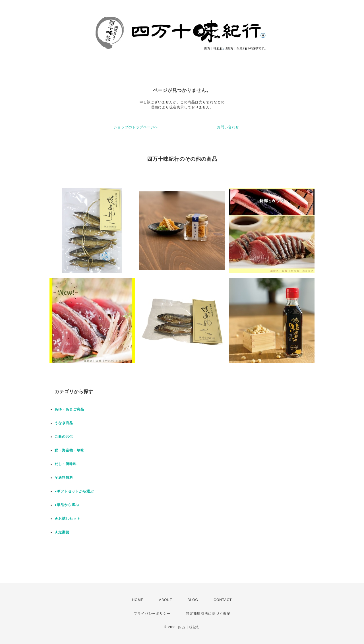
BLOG (193, 600)
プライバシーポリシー (152, 614)
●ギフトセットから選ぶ (74, 491)
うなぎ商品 (64, 423)
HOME (138, 600)
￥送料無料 (64, 478)
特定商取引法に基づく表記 (208, 614)
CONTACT (223, 600)
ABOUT (166, 600)
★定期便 (62, 532)
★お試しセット (68, 519)
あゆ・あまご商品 (69, 409)
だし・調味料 (66, 464)
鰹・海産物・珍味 (69, 450)
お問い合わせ (228, 127)
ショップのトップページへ (136, 127)
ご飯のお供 (64, 437)
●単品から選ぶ (67, 505)
